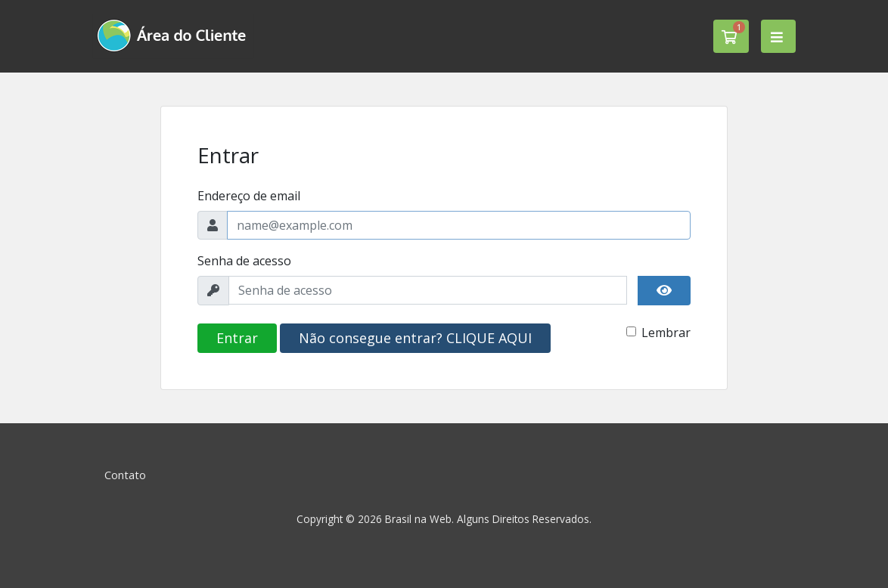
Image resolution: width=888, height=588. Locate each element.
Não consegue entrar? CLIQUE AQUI (415, 338)
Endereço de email (249, 196)
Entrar (237, 338)
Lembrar (666, 333)
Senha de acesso (244, 261)
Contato (125, 475)
